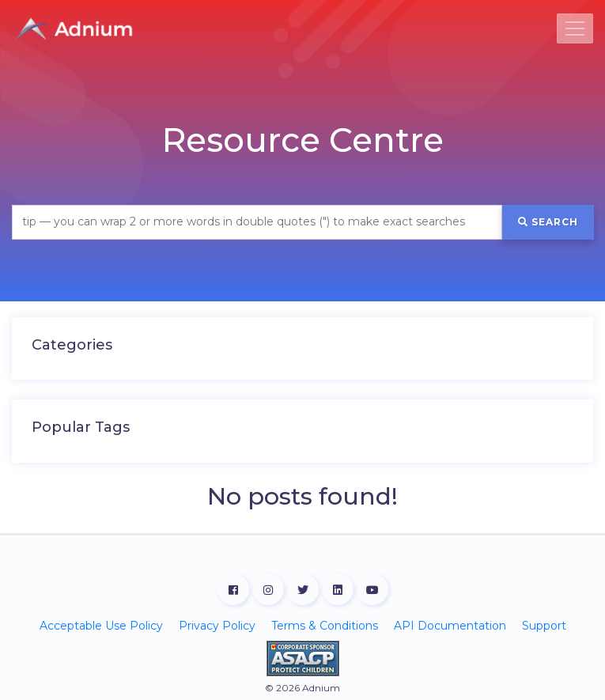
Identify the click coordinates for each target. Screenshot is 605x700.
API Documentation (450, 626)
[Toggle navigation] (575, 28)
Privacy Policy (217, 626)
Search (548, 222)
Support (544, 626)
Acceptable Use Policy (101, 626)
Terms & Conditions (325, 626)
